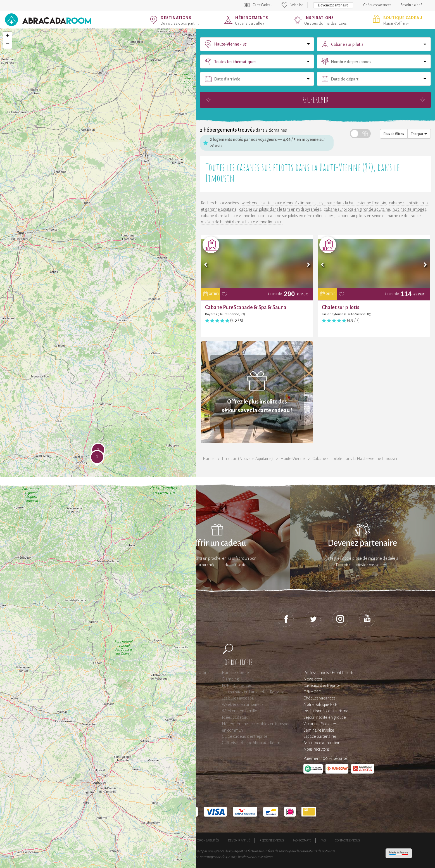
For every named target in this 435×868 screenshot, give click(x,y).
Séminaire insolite (319, 730)
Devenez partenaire (333, 5)
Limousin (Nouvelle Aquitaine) (248, 459)
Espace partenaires (320, 736)
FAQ (323, 840)
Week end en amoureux (243, 705)
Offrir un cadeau (217, 543)
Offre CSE (312, 692)
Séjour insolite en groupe (325, 717)
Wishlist (297, 5)
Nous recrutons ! (318, 749)
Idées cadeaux (235, 717)
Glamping (230, 679)
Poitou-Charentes (237, 686)
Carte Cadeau (263, 5)
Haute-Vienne (293, 459)
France (209, 459)
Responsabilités (207, 840)
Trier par (419, 134)
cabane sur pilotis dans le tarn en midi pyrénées (280, 209)
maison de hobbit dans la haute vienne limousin (242, 222)
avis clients (265, 857)
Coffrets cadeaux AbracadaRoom (251, 743)
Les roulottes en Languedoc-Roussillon (254, 692)
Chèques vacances (377, 5)
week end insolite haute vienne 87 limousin (278, 203)
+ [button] (8, 36)
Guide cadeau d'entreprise (245, 736)
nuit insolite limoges (409, 209)
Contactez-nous (347, 840)
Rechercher (315, 100)
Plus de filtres (394, 134)
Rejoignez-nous (272, 840)
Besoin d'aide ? (411, 5)
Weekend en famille (239, 711)
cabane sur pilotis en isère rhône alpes (301, 216)
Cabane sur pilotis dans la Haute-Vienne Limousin (355, 459)
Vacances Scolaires (320, 724)
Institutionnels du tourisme (326, 711)
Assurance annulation (322, 743)
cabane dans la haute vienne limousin (233, 216)
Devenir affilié (239, 840)
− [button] (8, 44)
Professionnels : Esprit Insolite (329, 673)
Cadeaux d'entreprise (322, 686)
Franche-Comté (235, 673)
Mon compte (302, 840)
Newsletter (313, 679)
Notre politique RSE (320, 705)
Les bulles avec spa (238, 698)
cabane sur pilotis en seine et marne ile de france (378, 216)
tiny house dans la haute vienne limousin (352, 203)
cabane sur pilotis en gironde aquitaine (357, 209)
